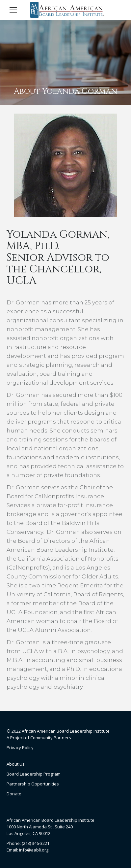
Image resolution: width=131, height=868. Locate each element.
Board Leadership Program (34, 774)
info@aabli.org (34, 850)
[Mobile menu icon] (13, 10)
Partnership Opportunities (33, 784)
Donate (14, 794)
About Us (16, 764)
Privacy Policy (20, 747)
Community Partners (51, 738)
